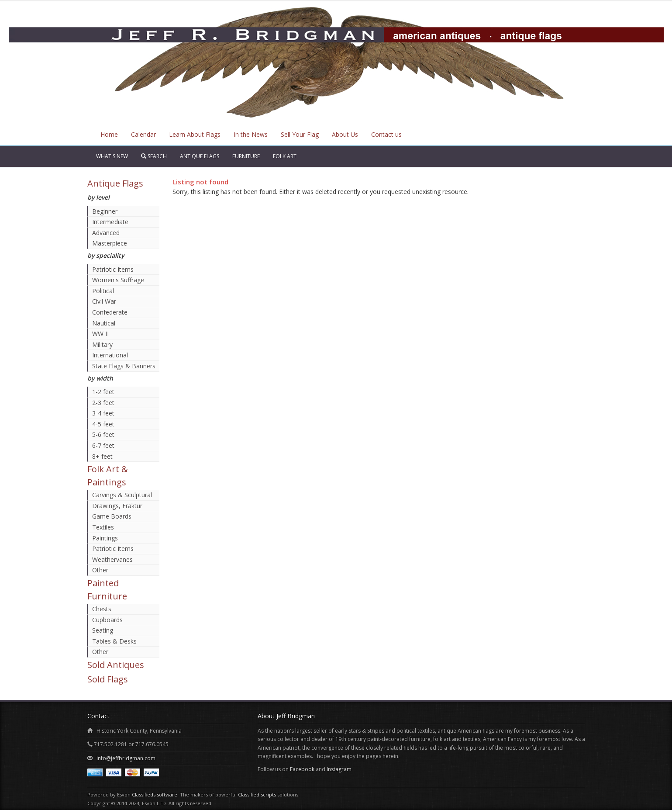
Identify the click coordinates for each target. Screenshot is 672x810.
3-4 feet (103, 413)
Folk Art (285, 156)
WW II (100, 334)
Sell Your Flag (300, 134)
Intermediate (110, 222)
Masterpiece (110, 243)
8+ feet (102, 456)
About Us (345, 134)
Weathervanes (112, 559)
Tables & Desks (114, 641)
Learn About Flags (195, 134)
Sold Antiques (116, 665)
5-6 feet (103, 434)
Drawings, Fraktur (117, 506)
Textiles (103, 527)
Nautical (104, 323)
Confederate (110, 312)
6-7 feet (103, 445)
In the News (251, 134)
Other (100, 570)
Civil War (104, 301)
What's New (112, 156)
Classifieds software (155, 794)
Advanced (106, 233)
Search (154, 156)
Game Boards (112, 516)
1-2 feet (103, 392)
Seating (103, 630)
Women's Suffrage (118, 280)
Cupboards (107, 620)
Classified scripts (257, 794)
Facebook (302, 769)
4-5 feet (103, 424)
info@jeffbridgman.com (126, 758)
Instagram (339, 769)
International (110, 355)
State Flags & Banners (124, 366)
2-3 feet (103, 403)
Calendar (143, 134)
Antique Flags (200, 156)
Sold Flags (108, 679)
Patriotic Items (113, 269)
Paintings (105, 538)
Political (103, 291)
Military (102, 344)
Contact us (386, 134)
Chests (102, 609)
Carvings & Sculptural (122, 495)
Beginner (105, 211)
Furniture (246, 156)
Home (109, 134)
